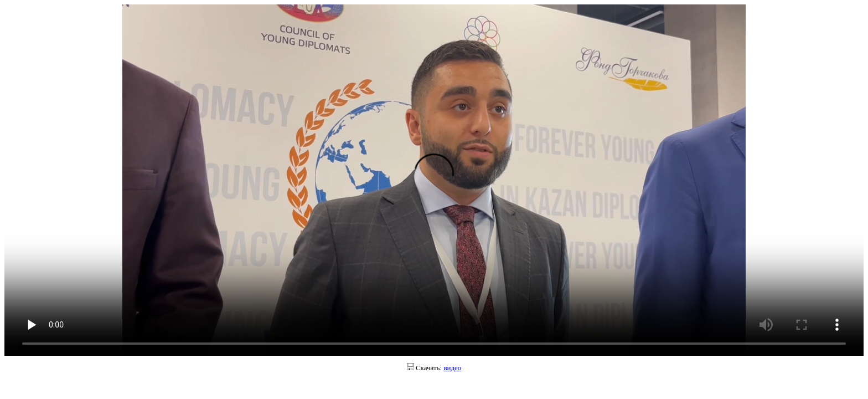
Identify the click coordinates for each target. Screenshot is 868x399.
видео (452, 368)
